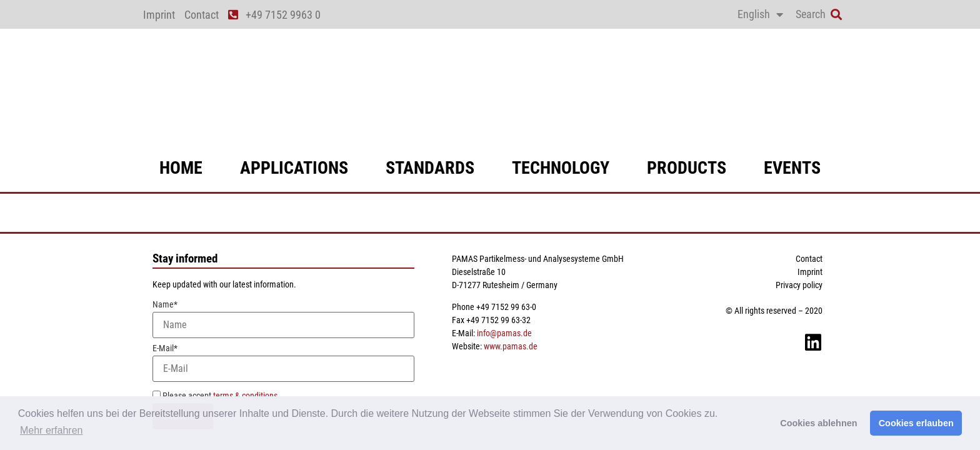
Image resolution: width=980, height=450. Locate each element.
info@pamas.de (504, 333)
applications (294, 168)
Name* (283, 319)
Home (181, 168)
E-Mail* (283, 363)
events (792, 168)
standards (430, 168)
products (687, 168)
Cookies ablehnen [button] (818, 423)
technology (561, 168)
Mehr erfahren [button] (52, 430)
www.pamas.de (511, 346)
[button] (836, 15)
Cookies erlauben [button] (916, 423)
